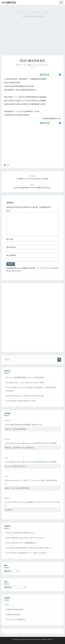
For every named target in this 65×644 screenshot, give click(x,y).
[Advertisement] (32, 40)
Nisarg (50, 639)
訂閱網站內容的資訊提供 (15, 609)
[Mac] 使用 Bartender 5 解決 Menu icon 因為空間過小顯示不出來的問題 (32, 443)
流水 (8, 165)
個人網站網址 (11, 255)
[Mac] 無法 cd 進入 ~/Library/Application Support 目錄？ (25, 382)
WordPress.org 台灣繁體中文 (16, 619)
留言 (9, 211)
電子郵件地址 (11, 247)
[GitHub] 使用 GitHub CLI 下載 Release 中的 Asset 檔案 (25, 396)
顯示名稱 (10, 239)
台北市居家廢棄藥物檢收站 (30, 101)
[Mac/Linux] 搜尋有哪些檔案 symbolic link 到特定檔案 (25, 377)
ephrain (34, 65)
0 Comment (44, 65)
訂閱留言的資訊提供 (13, 614)
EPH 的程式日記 (9, 3)
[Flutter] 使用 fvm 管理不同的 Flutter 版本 (21, 401)
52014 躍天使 (20, 111)
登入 (7, 604)
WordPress (37, 639)
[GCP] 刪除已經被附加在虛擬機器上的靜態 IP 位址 (24, 425)
